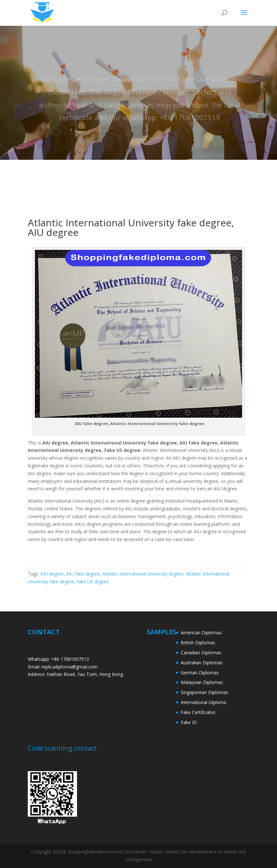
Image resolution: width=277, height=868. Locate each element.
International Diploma (203, 702)
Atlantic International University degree (143, 574)
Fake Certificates (198, 712)
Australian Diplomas (202, 663)
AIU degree (52, 574)
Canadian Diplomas (201, 653)
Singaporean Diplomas (204, 692)
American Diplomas (201, 633)
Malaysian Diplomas (202, 682)
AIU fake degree (83, 574)
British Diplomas (198, 643)
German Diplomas (200, 673)
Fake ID (189, 722)
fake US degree (93, 582)
